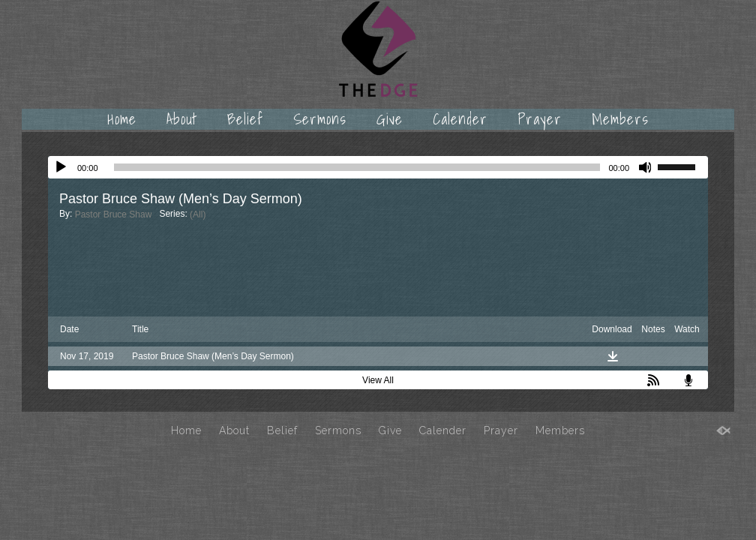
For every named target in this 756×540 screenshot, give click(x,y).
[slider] (357, 167)
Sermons (320, 119)
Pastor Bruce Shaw (114, 214)
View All (378, 380)
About (182, 119)
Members (620, 119)
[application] (378, 167)
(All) (198, 214)
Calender (460, 119)
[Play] (61, 167)
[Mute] (646, 167)
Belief (245, 119)
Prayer (540, 119)
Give (390, 119)
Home (122, 119)
